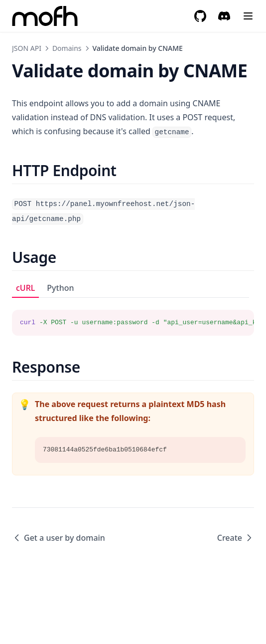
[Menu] (248, 16)
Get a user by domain (59, 538)
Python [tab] (60, 288)
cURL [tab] (25, 288)
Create (236, 538)
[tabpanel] (133, 317)
